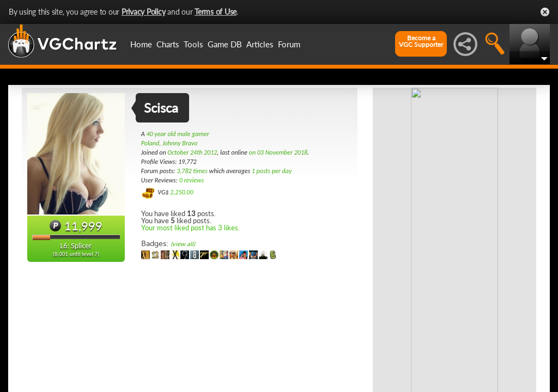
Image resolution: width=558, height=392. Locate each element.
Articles (260, 44)
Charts (168, 44)
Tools (193, 44)
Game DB (225, 44)
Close (545, 12)
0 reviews (192, 180)
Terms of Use (216, 12)
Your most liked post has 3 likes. (190, 228)
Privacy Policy (144, 12)
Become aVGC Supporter (421, 41)
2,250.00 (182, 192)
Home (141, 44)
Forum (289, 44)
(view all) (183, 244)
